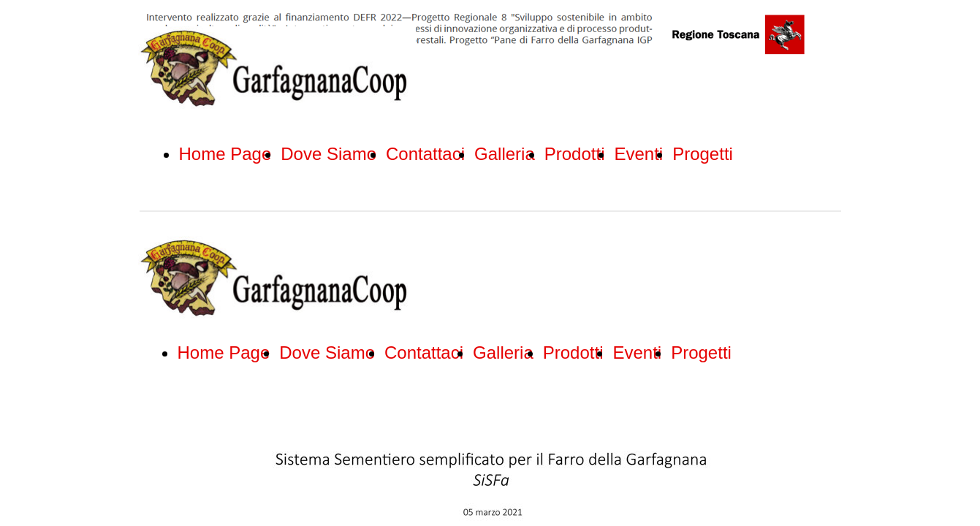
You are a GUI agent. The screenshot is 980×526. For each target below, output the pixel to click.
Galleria (505, 154)
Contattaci (425, 154)
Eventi (638, 154)
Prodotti (575, 154)
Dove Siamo (328, 154)
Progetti (703, 154)
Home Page (225, 154)
